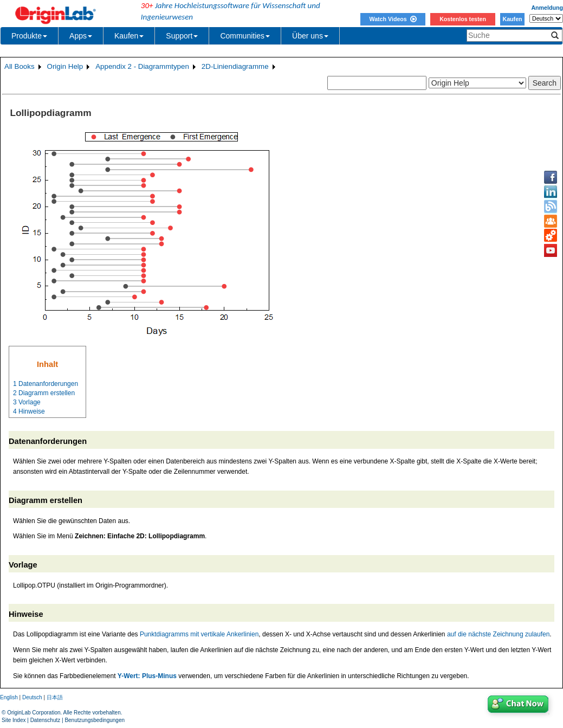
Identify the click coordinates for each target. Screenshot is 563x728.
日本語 (55, 697)
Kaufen (512, 19)
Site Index (14, 720)
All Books (20, 66)
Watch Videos (393, 19)
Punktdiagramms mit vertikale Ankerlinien (199, 634)
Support (182, 36)
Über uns (310, 36)
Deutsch (32, 697)
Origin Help (65, 66)
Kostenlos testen (463, 19)
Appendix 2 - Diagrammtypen (142, 66)
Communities (245, 36)
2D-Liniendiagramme (235, 66)
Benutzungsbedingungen (95, 720)
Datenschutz (46, 720)
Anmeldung (547, 8)
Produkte (29, 36)
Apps (81, 36)
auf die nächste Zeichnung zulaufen (498, 634)
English (9, 697)
